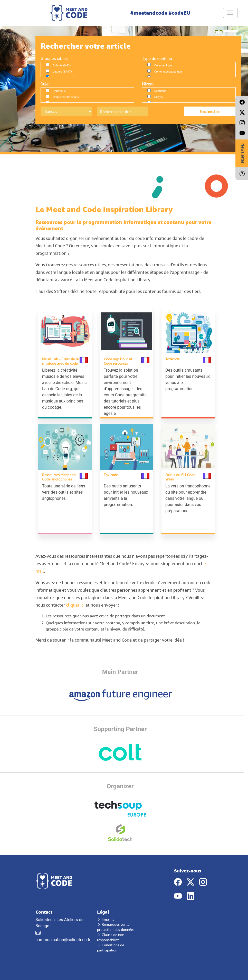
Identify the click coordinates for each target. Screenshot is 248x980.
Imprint (105, 919)
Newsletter (243, 153)
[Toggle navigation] (230, 13)
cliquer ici (75, 605)
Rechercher (210, 111)
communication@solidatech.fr (63, 940)
